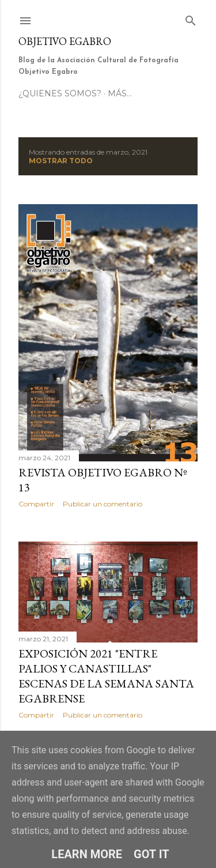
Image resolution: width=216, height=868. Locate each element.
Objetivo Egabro (65, 41)
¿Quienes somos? (60, 93)
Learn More (87, 854)
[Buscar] (191, 18)
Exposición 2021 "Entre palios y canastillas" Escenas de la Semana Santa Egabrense (106, 676)
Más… (120, 93)
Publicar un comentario (103, 504)
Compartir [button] (36, 504)
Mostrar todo (61, 161)
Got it (151, 854)
